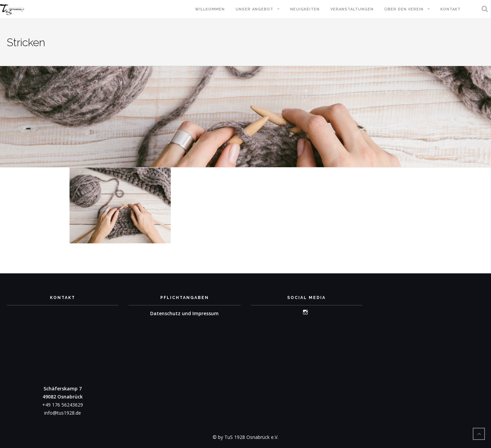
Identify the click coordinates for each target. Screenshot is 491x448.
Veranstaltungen (352, 9)
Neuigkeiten (305, 9)
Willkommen (210, 9)
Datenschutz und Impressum (184, 313)
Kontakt (451, 9)
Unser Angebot (254, 9)
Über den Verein (404, 9)
